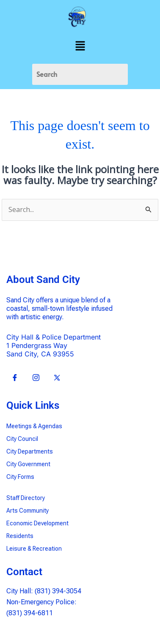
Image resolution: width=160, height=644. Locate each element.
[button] (80, 46)
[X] (57, 378)
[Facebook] (15, 378)
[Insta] (36, 378)
